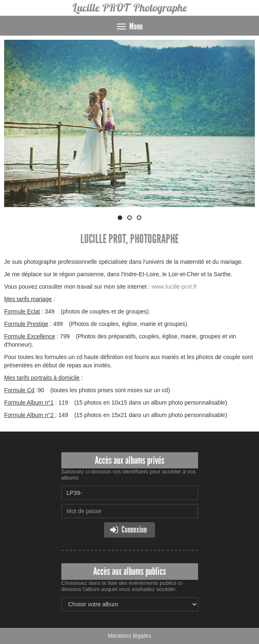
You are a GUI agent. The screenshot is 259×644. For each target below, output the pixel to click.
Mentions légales (129, 636)
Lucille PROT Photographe (129, 8)
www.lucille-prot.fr (174, 287)
